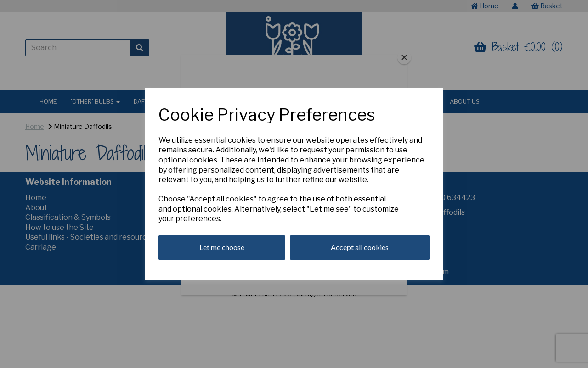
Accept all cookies (360, 247)
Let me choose (222, 247)
